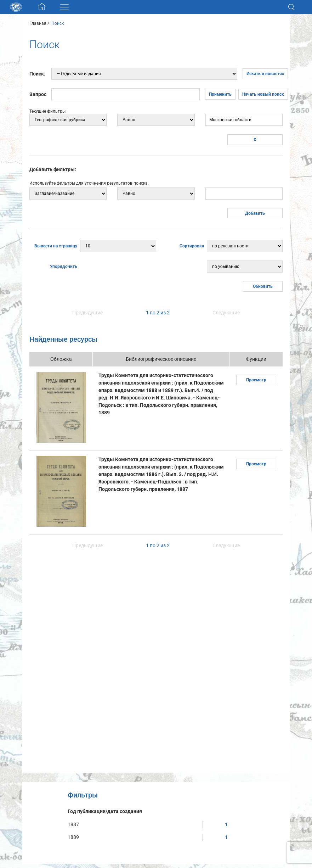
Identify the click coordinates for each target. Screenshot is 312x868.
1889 (73, 837)
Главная (38, 23)
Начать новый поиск (263, 94)
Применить (220, 94)
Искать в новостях (265, 74)
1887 (73, 824)
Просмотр (256, 380)
